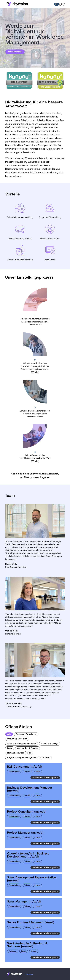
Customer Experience (26, 734)
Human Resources (16, 753)
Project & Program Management (22, 758)
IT (30, 753)
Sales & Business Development (22, 744)
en (62, 4)
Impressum (29, 974)
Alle (9, 734)
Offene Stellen (15, 52)
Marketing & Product (17, 739)
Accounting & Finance (28, 748)
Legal (10, 748)
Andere (46, 758)
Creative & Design (50, 744)
